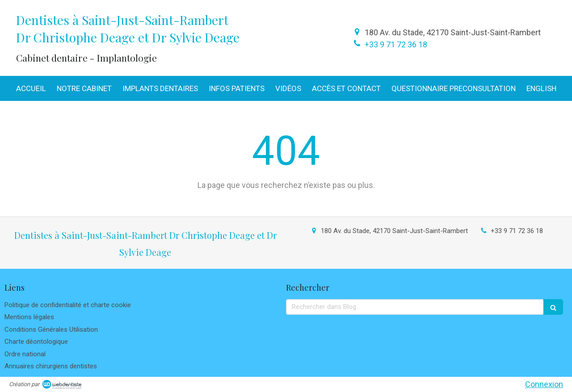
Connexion (544, 384)
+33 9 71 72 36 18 (396, 44)
